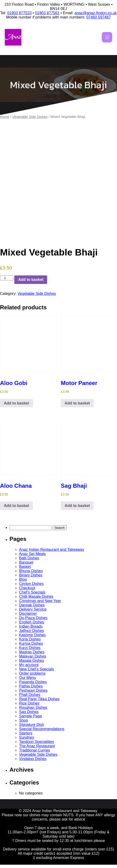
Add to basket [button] (16, 403)
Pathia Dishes (31, 686)
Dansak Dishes (32, 605)
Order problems (32, 673)
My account (29, 665)
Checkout (27, 588)
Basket (25, 567)
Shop (23, 720)
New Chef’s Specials (37, 669)
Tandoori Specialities (37, 742)
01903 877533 (19, 13)
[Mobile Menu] (107, 37)
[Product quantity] (7, 278)
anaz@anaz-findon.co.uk (96, 13)
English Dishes (32, 622)
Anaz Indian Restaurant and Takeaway (52, 550)
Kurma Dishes (31, 643)
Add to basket (31, 280)
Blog (23, 579)
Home (5, 117)
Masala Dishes (32, 661)
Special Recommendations (42, 729)
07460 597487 (98, 17)
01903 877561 (47, 13)
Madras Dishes (32, 652)
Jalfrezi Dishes (31, 631)
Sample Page (31, 716)
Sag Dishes (29, 712)
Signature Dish (32, 725)
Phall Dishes (30, 695)
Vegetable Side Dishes (30, 117)
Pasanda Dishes (33, 682)
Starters (26, 733)
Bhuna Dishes (31, 571)
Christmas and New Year (40, 601)
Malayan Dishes (33, 656)
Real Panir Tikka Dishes (39, 699)
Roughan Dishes (33, 708)
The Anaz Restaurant (37, 746)
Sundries (27, 737)
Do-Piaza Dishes (33, 618)
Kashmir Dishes (32, 635)
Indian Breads (31, 626)
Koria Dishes (30, 639)
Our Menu (28, 678)
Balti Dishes (29, 558)
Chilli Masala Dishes (36, 596)
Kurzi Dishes (30, 648)
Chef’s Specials (32, 592)
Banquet (26, 562)
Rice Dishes (29, 703)
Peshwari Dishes (33, 690)
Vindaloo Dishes (33, 759)
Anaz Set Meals (32, 554)
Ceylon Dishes (31, 584)
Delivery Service (33, 609)
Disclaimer (28, 614)
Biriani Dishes (31, 575)
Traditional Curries (35, 750)
